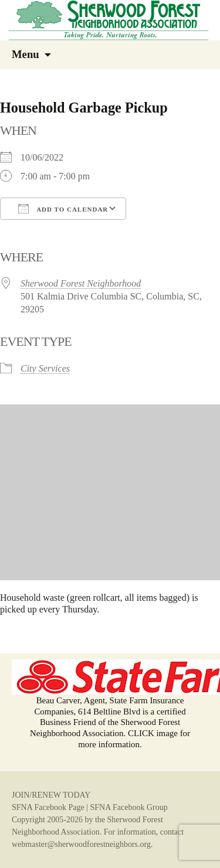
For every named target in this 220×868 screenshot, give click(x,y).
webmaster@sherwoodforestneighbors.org (81, 844)
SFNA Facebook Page (48, 807)
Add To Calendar (63, 209)
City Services (45, 368)
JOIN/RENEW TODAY (51, 795)
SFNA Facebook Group (128, 807)
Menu (26, 54)
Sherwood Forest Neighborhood (81, 283)
